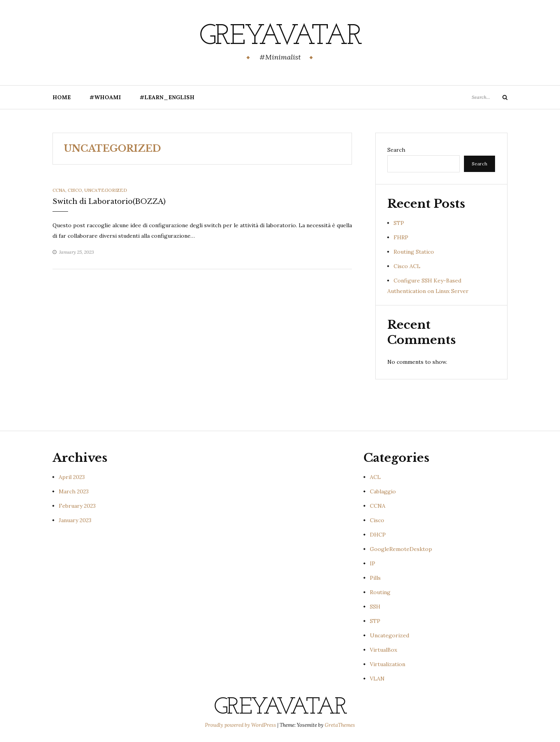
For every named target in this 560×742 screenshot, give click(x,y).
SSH (375, 607)
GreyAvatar (280, 37)
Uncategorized (106, 190)
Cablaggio (383, 491)
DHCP (378, 535)
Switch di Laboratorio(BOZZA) (109, 202)
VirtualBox (383, 650)
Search (396, 150)
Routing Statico (414, 252)
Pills (375, 578)
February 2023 (77, 506)
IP (373, 563)
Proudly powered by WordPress (241, 725)
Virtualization (388, 664)
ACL (375, 477)
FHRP (401, 237)
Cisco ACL (407, 266)
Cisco (75, 190)
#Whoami (105, 97)
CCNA (59, 190)
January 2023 (75, 520)
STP (399, 223)
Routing (380, 592)
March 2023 (74, 491)
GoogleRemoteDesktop (401, 549)
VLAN (377, 679)
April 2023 (72, 477)
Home (62, 97)
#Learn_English (167, 97)
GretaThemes (340, 725)
